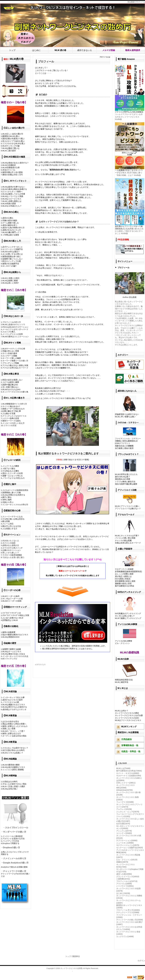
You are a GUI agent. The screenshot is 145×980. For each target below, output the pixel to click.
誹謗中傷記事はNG (10, 385)
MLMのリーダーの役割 (12, 601)
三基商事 (123, 879)
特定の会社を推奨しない (13, 380)
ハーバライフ (125, 886)
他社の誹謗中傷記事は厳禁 (126, 484)
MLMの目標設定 (9, 165)
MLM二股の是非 (9, 151)
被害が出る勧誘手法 (11, 264)
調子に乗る (7, 497)
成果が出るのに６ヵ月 (12, 230)
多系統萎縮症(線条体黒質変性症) (128, 572)
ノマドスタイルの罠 (11, 702)
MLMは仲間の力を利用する (14, 495)
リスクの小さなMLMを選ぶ (14, 144)
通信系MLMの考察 (123, 479)
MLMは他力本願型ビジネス (14, 767)
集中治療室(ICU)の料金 (125, 586)
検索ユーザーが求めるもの (13, 409)
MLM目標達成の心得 (11, 168)
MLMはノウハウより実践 (13, 196)
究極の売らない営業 (11, 351)
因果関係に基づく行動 (12, 493)
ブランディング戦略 (11, 363)
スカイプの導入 (9, 332)
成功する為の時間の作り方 (13, 228)
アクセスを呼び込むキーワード (15, 368)
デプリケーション (127, 840)
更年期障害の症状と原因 (125, 581)
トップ (12, 50)
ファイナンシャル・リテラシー (128, 439)
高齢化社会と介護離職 (124, 446)
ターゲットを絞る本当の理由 (14, 736)
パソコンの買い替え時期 (125, 538)
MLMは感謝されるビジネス (14, 705)
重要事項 (76, 956)
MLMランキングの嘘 (11, 146)
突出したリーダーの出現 (13, 473)
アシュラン (124, 831)
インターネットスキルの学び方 (15, 505)
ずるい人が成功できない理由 (14, 784)
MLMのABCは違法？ (11, 252)
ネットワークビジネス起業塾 (71, 968)
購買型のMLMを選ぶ (11, 136)
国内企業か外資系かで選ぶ (13, 139)
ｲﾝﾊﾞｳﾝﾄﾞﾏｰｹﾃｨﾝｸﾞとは (12, 613)
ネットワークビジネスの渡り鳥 (15, 392)
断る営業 (6, 521)
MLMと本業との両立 (11, 278)
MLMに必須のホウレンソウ (14, 325)
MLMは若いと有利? (11, 283)
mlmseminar (125, 790)
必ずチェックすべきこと (13, 247)
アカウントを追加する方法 (13, 839)
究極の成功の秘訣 (10, 220)
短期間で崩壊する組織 (12, 649)
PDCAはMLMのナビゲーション (15, 327)
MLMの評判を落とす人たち (126, 474)
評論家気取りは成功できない (127, 414)
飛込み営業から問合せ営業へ (14, 724)
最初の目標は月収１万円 (13, 175)
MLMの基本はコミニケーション (16, 337)
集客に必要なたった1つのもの (15, 726)
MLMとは (123, 768)
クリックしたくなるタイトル (14, 416)
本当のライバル (9, 170)
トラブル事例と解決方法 (125, 482)
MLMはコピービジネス (12, 199)
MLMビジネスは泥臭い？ (13, 753)
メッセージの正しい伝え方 (13, 423)
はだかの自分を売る (11, 722)
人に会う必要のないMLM (13, 618)
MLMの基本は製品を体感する (15, 189)
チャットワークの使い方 (130, 920)
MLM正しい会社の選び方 (13, 134)
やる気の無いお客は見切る (13, 519)
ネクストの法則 (9, 543)
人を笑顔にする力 (10, 529)
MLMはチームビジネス (12, 652)
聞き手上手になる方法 (12, 526)
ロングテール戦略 (10, 356)
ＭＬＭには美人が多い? (125, 616)
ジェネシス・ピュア (128, 812)
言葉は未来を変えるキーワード (128, 543)
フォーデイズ (125, 802)
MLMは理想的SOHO (11, 637)
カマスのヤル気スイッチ (13, 548)
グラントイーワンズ (128, 876)
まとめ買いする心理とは (13, 254)
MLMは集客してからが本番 (14, 194)
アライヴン (124, 884)
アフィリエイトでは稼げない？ (128, 509)
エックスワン (125, 936)
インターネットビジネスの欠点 (15, 656)
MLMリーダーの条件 (11, 596)
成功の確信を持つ (10, 225)
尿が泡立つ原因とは (123, 576)
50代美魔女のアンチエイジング (128, 614)
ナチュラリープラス (128, 912)
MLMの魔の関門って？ (12, 232)
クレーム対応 (8, 524)
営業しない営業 (9, 729)
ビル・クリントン (122, 643)
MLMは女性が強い (10, 789)
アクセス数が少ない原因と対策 (15, 365)
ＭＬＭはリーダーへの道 (13, 599)
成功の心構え (8, 218)
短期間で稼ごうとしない (13, 259)
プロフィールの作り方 (12, 322)
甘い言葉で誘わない (11, 387)
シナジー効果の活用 (11, 418)
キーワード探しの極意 (12, 358)
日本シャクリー (126, 783)
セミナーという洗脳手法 (13, 249)
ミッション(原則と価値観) (13, 770)
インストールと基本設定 (13, 836)
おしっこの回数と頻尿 (124, 574)
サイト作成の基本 (10, 353)
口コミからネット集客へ (13, 192)
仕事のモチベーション (12, 550)
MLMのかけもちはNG (11, 389)
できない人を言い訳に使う (13, 557)
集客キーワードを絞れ (12, 421)
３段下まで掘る (9, 469)
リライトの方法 (10, 426)
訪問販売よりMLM (10, 620)
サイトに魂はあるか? (11, 406)
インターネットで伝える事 (13, 697)
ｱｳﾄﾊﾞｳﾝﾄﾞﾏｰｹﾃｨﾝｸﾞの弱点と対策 (16, 615)
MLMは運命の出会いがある (14, 654)
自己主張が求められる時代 (13, 750)
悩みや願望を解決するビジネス (15, 635)
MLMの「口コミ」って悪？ (14, 731)
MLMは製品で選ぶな (11, 148)
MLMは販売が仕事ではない (14, 187)
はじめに (36, 50)
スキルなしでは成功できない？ (15, 748)
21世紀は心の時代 (10, 782)
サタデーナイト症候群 (124, 569)
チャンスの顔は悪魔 (123, 540)
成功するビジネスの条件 (13, 700)
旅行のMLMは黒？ (123, 477)
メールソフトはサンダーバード (15, 329)
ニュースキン (125, 843)
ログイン (141, 961)
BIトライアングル (10, 659)
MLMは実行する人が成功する (15, 707)
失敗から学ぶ (8, 502)
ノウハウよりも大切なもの (13, 478)
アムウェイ (124, 809)
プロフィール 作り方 (128, 910)
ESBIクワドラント (123, 443)
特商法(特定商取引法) (124, 680)
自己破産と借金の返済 (124, 448)
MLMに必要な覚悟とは (12, 201)
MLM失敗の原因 (9, 204)
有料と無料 (7, 500)
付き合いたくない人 (11, 541)
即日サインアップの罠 (12, 261)
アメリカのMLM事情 (124, 641)
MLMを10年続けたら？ (12, 206)
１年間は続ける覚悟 (11, 235)
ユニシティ (124, 833)
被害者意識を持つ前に (12, 257)
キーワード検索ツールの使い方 (15, 361)
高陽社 (122, 862)
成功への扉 (124, 874)
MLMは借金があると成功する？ (16, 163)
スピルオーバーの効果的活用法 (15, 490)
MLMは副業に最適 (10, 281)
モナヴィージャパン (128, 845)
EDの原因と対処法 (123, 579)
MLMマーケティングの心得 (14, 349)
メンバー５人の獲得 (11, 466)
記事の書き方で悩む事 (12, 411)
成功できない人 (85, 50)
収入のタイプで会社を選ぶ (13, 141)
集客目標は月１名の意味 (13, 172)
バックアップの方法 (11, 841)
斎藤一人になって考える (13, 476)
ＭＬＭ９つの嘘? (9, 266)
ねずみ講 (123, 824)
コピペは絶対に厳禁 (11, 382)
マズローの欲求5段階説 (12, 555)
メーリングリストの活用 (13, 334)
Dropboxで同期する (11, 843)
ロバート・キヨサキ (128, 773)
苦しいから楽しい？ (11, 553)
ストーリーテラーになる (13, 517)
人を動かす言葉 (9, 413)
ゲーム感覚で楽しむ (11, 223)
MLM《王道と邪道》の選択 (14, 786)
